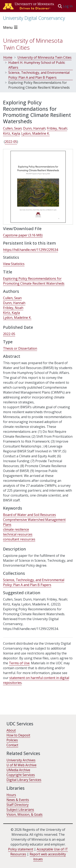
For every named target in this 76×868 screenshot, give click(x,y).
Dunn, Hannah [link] (34, 128)
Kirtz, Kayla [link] (11, 133)
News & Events (18, 800)
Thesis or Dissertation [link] (20, 348)
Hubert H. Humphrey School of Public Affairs (37, 65)
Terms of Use (19, 663)
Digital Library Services (24, 780)
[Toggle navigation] (11, 27)
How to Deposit (18, 735)
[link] (23, 235)
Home (8, 57)
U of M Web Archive (21, 765)
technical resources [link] (18, 534)
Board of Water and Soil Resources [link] (29, 515)
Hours (11, 795)
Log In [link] (68, 6)
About (11, 730)
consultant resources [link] (19, 539)
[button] (60, 6)
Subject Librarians (20, 810)
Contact (12, 745)
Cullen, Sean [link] (12, 128)
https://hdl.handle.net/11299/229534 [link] (31, 250)
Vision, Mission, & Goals (25, 814)
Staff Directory (18, 805)
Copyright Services (21, 775)
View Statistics (14, 264)
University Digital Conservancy (34, 18)
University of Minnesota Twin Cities (33, 44)
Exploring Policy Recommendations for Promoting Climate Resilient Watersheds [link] (34, 281)
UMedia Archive (18, 770)
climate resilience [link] (16, 529)
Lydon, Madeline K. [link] (35, 133)
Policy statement (21, 849)
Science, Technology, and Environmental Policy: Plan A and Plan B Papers (39, 75)
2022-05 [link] (11, 142)
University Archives (21, 760)
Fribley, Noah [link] (57, 128)
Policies (12, 740)
